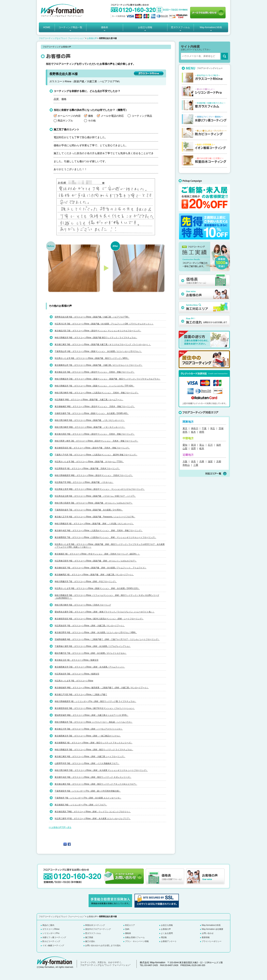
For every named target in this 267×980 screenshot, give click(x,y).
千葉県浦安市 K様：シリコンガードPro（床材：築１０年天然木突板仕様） (88, 791)
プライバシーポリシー (212, 941)
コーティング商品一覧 (70, 27)
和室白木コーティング (95, 925)
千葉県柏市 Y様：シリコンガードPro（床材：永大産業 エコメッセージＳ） (88, 798)
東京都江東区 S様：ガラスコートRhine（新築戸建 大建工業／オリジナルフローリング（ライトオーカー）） (103, 344)
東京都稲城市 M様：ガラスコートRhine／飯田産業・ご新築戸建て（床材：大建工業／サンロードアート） (102, 688)
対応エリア (130, 925)
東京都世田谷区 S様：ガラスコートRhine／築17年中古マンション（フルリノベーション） (95, 708)
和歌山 (186, 465)
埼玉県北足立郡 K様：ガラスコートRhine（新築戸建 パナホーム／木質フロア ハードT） (95, 496)
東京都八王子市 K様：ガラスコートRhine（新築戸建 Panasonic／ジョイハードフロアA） (95, 517)
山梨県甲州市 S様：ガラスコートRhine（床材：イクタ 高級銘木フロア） (87, 763)
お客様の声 (92, 38)
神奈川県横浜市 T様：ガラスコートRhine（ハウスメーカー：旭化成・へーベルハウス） (94, 722)
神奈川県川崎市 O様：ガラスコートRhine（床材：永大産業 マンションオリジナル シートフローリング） (101, 770)
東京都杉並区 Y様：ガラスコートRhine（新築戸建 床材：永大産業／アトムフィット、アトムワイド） (101, 568)
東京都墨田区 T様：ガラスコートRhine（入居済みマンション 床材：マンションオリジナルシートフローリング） (105, 537)
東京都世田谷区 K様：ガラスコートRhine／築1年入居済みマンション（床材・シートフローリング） (99, 619)
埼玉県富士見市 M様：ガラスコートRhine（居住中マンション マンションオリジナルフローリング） (100, 489)
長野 (193, 448)
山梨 (185, 448)
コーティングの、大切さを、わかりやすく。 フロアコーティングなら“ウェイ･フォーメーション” (105, 964)
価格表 (105, 27)
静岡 (202, 432)
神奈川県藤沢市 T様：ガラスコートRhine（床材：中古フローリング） (86, 581)
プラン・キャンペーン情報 (137, 941)
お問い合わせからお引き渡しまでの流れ (103, 945)
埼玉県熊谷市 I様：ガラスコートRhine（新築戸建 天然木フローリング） (87, 468)
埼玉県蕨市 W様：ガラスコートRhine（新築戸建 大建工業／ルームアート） (89, 400)
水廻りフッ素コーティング (54, 937)
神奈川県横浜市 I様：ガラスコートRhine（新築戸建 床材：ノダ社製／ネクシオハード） (94, 524)
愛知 (185, 445)
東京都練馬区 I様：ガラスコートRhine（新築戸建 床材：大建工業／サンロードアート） (94, 575)
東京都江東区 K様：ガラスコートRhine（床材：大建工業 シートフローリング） (90, 756)
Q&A (127, 929)
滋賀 (210, 461)
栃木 (193, 432)
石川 (210, 445)
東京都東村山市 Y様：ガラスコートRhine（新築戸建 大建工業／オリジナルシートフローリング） (99, 365)
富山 (202, 445)
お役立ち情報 (145, 27)
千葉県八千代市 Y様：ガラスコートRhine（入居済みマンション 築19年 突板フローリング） (96, 455)
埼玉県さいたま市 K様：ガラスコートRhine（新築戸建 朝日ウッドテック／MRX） (92, 358)
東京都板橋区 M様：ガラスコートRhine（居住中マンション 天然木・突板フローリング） (95, 406)
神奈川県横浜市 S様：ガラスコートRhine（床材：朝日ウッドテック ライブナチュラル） (94, 750)
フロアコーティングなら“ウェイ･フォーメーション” (62, 38)
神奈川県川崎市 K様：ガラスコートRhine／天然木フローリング (83, 605)
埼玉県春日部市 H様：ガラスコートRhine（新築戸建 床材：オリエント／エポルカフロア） (96, 561)
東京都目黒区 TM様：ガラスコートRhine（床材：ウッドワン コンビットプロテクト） (93, 812)
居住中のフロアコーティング (98, 929)
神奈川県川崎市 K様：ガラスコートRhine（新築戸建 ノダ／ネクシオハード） (90, 420)
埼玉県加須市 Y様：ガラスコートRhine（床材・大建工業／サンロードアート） (90, 626)
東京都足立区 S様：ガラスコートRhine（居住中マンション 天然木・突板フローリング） (95, 372)
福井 (219, 445)
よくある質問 (167, 933)
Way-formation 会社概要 (212, 929)
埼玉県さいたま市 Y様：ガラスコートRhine (74, 681)
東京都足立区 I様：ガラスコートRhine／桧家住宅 (77, 660)
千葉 (204, 428)
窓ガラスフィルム (180, 27)
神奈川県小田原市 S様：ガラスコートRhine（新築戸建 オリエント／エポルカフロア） (94, 503)
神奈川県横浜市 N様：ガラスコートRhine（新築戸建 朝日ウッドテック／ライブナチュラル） (96, 338)
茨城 (221, 428)
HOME (47, 27)
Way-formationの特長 (211, 27)
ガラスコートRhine (51, 929)
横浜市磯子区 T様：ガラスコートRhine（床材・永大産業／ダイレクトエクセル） (91, 653)
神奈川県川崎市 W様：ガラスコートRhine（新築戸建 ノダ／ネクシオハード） (90, 427)
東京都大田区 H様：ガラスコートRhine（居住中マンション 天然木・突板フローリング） (95, 434)
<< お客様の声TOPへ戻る (60, 827)
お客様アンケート (169, 941)
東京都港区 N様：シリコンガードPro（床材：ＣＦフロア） (81, 805)
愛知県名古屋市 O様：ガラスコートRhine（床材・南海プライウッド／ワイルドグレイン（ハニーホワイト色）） (105, 612)
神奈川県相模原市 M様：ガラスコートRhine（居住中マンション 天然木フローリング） (94, 475)
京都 (219, 461)
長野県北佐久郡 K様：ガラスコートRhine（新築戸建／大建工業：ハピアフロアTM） (92, 317)
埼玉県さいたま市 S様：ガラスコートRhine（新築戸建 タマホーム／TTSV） (89, 462)
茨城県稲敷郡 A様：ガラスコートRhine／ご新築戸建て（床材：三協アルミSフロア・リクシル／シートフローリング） (107, 639)
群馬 (185, 432)
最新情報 (206, 937)
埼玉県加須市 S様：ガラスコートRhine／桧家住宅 (77, 674)
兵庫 (202, 461)
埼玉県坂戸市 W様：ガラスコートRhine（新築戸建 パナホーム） (84, 482)
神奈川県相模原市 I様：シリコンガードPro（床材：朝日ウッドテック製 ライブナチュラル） (95, 701)
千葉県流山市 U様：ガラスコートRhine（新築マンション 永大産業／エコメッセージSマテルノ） (98, 351)
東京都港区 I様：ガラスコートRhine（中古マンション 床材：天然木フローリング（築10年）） (97, 554)
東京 (185, 428)
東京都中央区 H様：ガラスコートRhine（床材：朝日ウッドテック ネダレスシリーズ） (93, 777)
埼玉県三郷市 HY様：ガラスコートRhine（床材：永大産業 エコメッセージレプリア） (93, 818)
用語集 (164, 937)
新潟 (193, 445)
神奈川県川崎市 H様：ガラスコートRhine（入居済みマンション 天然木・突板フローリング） (97, 393)
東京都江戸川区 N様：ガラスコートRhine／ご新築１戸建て (81, 694)
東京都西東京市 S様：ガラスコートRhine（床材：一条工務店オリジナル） (88, 736)
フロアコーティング (49, 16)
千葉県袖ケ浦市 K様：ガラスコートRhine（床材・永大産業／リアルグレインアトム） (93, 646)
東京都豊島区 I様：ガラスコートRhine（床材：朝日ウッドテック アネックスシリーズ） (93, 743)
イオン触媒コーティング (53, 945)
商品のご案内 (48, 925)
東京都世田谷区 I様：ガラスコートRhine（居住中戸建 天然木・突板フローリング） (92, 448)
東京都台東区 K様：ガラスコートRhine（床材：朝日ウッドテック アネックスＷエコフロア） (96, 784)
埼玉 (213, 428)
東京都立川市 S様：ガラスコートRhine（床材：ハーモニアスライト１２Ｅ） (89, 729)
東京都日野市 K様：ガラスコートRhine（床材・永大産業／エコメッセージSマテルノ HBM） (96, 632)
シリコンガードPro (51, 933)
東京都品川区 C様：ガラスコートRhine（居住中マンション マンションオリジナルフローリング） (98, 331)
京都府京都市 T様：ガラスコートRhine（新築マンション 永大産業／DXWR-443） (92, 413)
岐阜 (202, 448)
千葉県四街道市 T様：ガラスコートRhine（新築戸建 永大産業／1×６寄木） (89, 510)
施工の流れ (90, 941)
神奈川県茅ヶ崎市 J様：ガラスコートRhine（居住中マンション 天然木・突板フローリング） (96, 441)
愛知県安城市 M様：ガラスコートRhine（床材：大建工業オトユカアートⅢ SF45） (91, 715)
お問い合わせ (208, 933)
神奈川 (195, 428)
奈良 (193, 461)
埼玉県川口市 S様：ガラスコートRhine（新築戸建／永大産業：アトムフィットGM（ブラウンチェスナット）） (104, 324)
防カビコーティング (51, 941)
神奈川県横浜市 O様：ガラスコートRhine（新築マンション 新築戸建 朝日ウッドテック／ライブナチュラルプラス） (108, 379)
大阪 (185, 461)
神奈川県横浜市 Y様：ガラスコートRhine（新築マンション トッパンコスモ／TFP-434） (94, 386)
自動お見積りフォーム (135, 937)
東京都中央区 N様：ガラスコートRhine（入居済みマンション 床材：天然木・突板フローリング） (99, 530)
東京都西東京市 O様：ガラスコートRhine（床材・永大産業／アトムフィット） (90, 667)
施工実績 (89, 937)
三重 (196, 465)
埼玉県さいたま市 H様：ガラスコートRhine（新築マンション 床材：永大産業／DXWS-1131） (97, 588)
